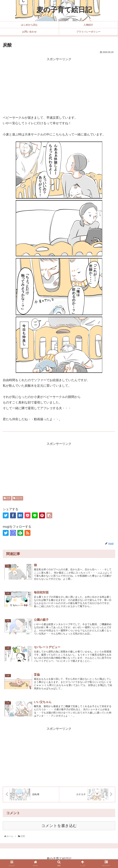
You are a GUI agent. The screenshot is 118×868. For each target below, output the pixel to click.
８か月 (18, 498)
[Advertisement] (59, 86)
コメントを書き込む (59, 826)
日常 (7, 498)
